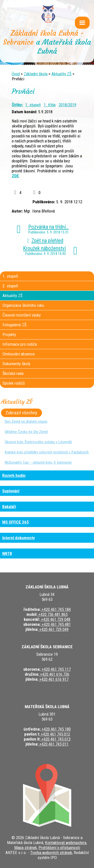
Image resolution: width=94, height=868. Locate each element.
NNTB (7, 553)
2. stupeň (10, 286)
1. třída (50, 105)
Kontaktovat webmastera (66, 843)
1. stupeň (33, 105)
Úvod (16, 74)
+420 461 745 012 (55, 734)
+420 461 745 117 (56, 669)
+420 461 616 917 (53, 679)
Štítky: (17, 105)
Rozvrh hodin (14, 475)
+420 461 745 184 (56, 609)
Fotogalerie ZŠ (14, 325)
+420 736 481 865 (52, 614)
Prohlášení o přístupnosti (59, 848)
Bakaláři (9, 507)
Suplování (11, 491)
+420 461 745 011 (53, 744)
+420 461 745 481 (56, 624)
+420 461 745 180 (56, 729)
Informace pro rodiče (20, 344)
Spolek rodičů (14, 383)
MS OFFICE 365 (15, 522)
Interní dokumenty (19, 538)
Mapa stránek (25, 848)
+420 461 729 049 (53, 629)
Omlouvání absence (19, 354)
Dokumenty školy (16, 364)
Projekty (9, 334)
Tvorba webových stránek (51, 853)
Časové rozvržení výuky (22, 315)
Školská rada (13, 373)
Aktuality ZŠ (61, 74)
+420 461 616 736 (54, 674)
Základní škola (36, 74)
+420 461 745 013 (55, 739)
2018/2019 (67, 105)
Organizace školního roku (23, 305)
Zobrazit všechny (21, 413)
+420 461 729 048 (55, 619)
